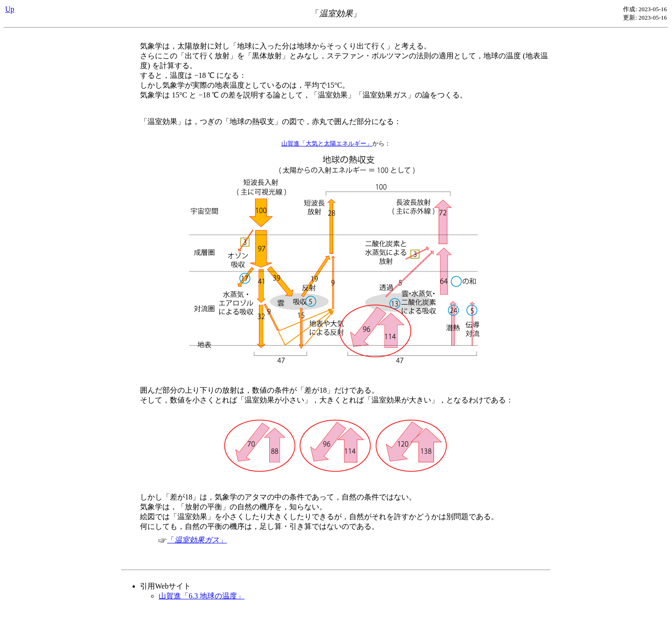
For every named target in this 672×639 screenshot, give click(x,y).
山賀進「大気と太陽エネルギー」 (327, 143)
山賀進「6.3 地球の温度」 (202, 596)
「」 (193, 540)
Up (10, 9)
